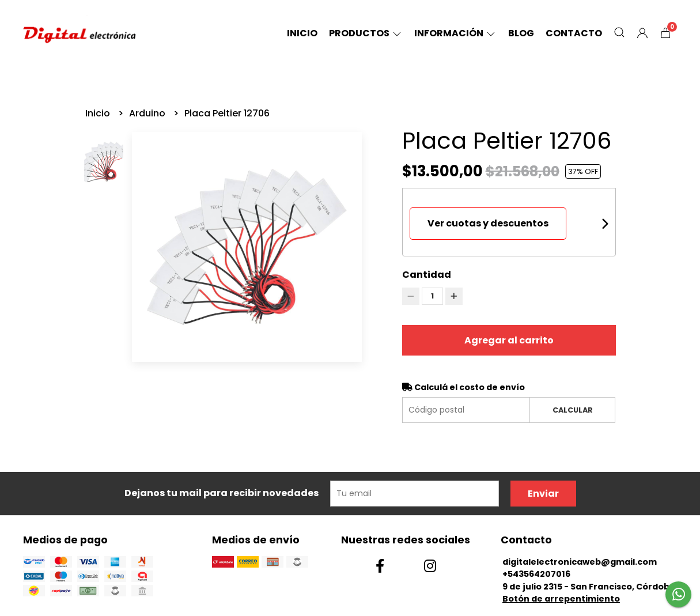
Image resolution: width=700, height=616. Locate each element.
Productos (366, 33)
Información (455, 33)
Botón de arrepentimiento (561, 599)
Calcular (573, 410)
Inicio (302, 33)
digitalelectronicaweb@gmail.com (580, 562)
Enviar (543, 494)
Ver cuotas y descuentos (488, 223)
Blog (521, 33)
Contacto (574, 33)
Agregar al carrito (509, 340)
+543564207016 (536, 574)
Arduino (148, 113)
